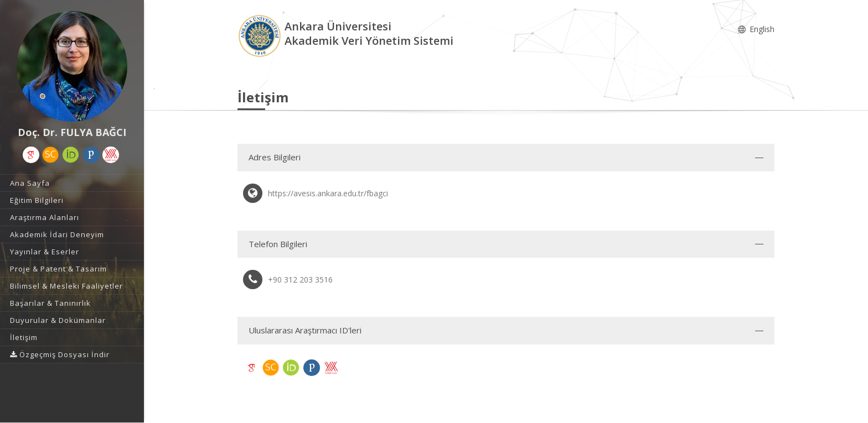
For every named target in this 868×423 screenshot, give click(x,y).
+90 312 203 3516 (300, 280)
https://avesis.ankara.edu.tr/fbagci (328, 193)
